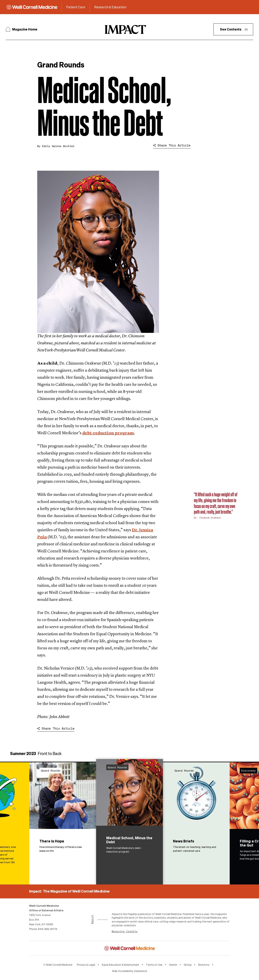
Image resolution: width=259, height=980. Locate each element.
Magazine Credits (125, 931)
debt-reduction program (108, 433)
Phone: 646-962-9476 (43, 929)
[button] (233, 29)
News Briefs (184, 841)
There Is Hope (52, 841)
